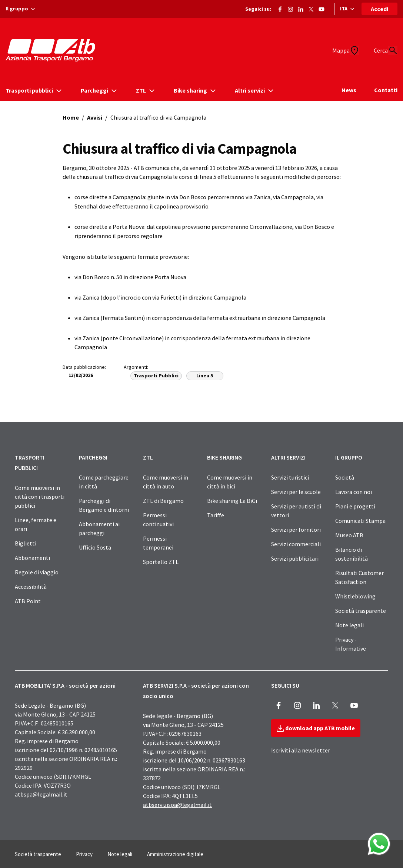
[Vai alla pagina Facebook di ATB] (280, 8)
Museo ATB (349, 535)
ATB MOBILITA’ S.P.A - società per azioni (65, 685)
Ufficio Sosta (95, 547)
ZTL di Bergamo (163, 501)
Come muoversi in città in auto (166, 482)
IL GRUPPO (349, 457)
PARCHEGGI (93, 457)
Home (71, 117)
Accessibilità (31, 587)
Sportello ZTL (161, 562)
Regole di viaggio (37, 572)
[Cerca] (389, 50)
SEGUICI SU (285, 685)
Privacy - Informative (351, 644)
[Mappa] (336, 50)
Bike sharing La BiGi (232, 501)
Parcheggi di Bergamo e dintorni (104, 505)
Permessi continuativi (158, 520)
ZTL (148, 457)
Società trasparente (361, 611)
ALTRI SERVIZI (288, 457)
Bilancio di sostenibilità (352, 554)
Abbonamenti (32, 558)
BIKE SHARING (224, 457)
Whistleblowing (355, 596)
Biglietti (26, 543)
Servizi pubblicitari (295, 558)
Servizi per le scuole (296, 492)
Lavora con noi (354, 492)
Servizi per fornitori (296, 530)
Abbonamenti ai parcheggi (99, 528)
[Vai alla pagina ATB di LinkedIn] (301, 8)
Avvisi (95, 117)
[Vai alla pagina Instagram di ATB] (290, 8)
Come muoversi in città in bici (230, 482)
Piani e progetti (355, 506)
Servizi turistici (290, 477)
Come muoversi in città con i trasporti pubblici (40, 497)
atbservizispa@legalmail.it (177, 805)
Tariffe (216, 515)
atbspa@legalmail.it (41, 794)
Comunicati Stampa (360, 521)
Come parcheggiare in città (104, 482)
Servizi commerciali (296, 544)
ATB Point (28, 601)
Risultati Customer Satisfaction (359, 577)
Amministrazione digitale (175, 854)
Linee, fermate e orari (36, 524)
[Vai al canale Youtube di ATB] (322, 8)
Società (345, 477)
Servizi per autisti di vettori (296, 511)
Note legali (349, 625)
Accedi (379, 9)
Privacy (84, 854)
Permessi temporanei (158, 543)
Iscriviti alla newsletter (301, 750)
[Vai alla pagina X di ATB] (311, 8)
